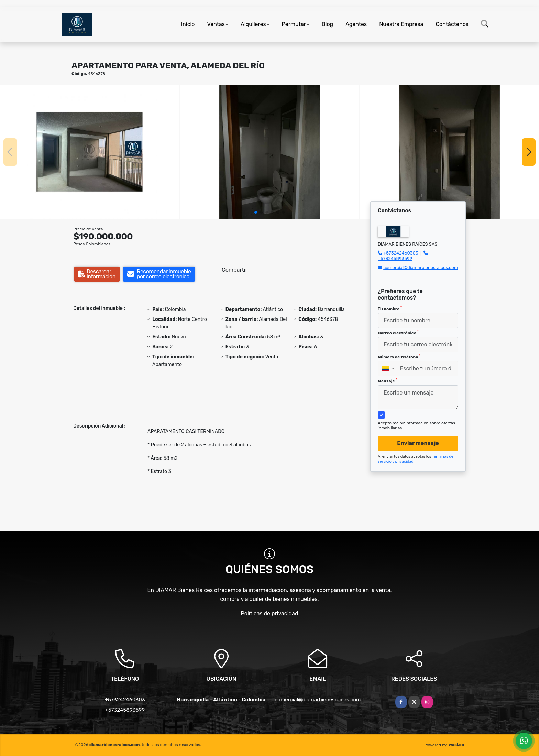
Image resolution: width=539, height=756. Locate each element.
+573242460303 (401, 253)
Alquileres (253, 24)
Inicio (188, 24)
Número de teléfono (399, 357)
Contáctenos (452, 24)
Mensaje (387, 381)
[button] (256, 212)
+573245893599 (395, 258)
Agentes (356, 24)
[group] (90, 152)
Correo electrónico (398, 333)
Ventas (216, 24)
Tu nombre (390, 309)
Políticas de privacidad (270, 613)
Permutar (294, 24)
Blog (327, 24)
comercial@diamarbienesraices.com (421, 267)
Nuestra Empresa (401, 24)
